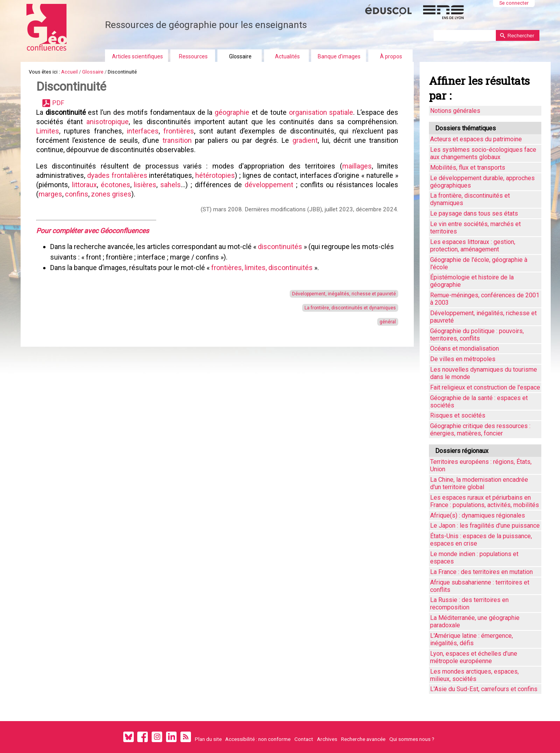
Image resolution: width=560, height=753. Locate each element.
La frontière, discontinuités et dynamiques (350, 308)
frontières (179, 131)
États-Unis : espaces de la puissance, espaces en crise (481, 540)
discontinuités (281, 247)
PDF (58, 103)
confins (77, 194)
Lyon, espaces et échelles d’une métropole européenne (474, 657)
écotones (115, 185)
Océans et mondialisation (465, 348)
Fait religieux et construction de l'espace (485, 387)
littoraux (84, 185)
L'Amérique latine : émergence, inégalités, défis (472, 639)
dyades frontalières (117, 175)
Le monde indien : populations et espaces (474, 558)
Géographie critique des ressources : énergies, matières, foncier (480, 430)
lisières (145, 185)
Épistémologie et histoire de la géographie (472, 281)
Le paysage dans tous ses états (474, 213)
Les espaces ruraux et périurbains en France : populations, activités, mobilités (485, 501)
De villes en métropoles (463, 359)
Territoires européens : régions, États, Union (481, 465)
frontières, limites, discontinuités (262, 268)
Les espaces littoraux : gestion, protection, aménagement (473, 246)
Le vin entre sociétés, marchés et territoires (475, 228)
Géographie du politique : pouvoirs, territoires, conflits (477, 335)
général (388, 322)
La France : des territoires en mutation (481, 572)
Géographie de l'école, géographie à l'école (479, 263)
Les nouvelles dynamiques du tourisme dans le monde (484, 373)
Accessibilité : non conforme (258, 739)
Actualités (287, 56)
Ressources (193, 56)
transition (177, 140)
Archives (327, 739)
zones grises (111, 194)
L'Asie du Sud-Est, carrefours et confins (484, 689)
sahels (171, 185)
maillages (357, 166)
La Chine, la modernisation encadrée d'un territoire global (479, 483)
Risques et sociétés (458, 415)
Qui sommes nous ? (412, 739)
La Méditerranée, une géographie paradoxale (475, 621)
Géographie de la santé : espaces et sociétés (479, 402)
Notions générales (455, 111)
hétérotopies (215, 175)
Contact (304, 739)
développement (270, 185)
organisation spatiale (321, 112)
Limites (48, 131)
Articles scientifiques (137, 56)
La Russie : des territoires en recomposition (469, 604)
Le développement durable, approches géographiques (482, 182)
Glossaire (240, 56)
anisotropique (108, 122)
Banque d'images (339, 56)
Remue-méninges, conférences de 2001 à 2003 (485, 299)
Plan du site (208, 739)
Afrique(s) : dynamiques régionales (478, 515)
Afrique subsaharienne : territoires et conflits (480, 586)
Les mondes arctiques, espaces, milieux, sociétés (474, 675)
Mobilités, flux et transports (468, 168)
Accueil (69, 72)
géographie (232, 112)
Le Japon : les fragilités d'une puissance (485, 526)
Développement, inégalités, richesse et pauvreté (344, 294)
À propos (391, 56)
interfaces (143, 131)
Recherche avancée (363, 739)
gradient (305, 140)
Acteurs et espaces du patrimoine (476, 139)
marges (50, 194)
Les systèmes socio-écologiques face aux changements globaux (483, 153)
